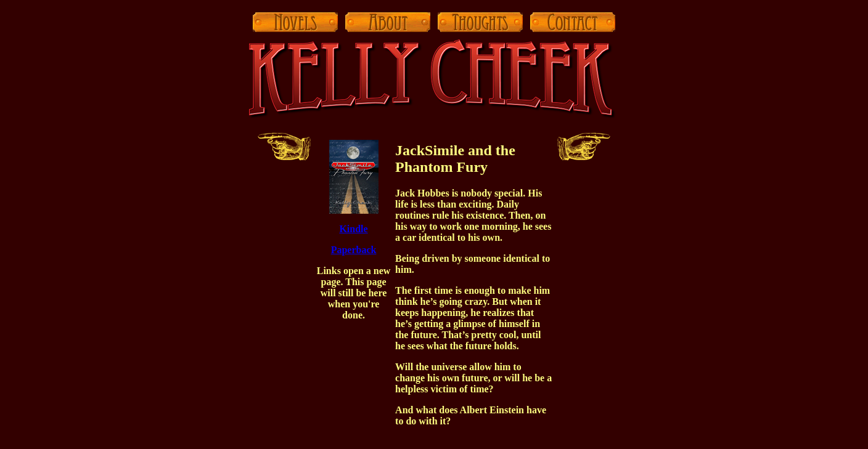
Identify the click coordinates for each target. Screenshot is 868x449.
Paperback (354, 250)
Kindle (353, 229)
